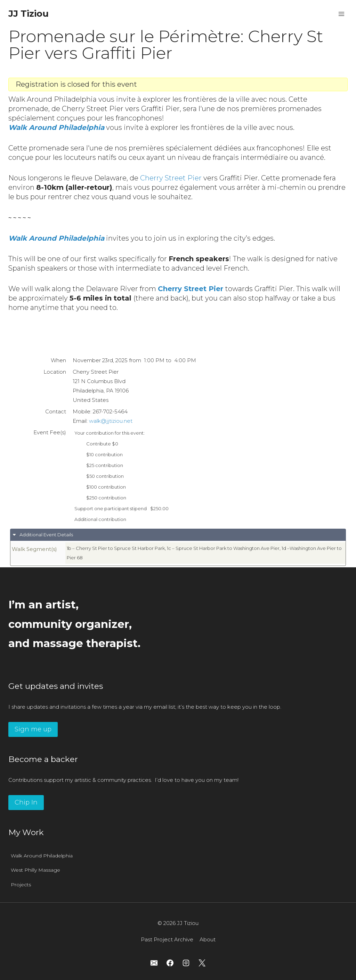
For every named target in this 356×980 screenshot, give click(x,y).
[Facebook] (170, 963)
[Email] (154, 963)
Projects (21, 885)
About (208, 939)
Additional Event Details (46, 535)
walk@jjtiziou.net (111, 421)
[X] (202, 963)
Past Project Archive (167, 939)
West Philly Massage (35, 870)
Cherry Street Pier (171, 178)
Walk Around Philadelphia (42, 856)
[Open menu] (341, 14)
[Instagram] (186, 963)
